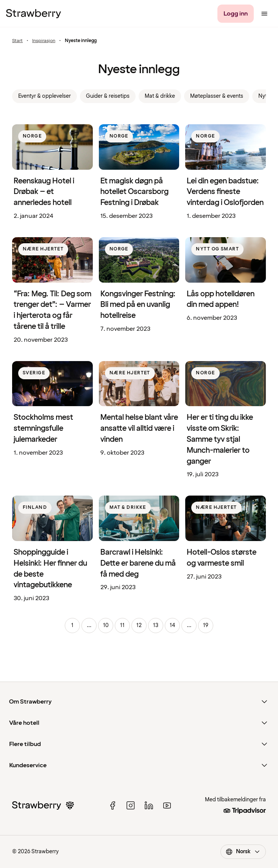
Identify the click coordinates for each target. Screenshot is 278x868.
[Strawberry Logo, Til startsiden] (34, 14)
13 (156, 625)
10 (106, 625)
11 (122, 625)
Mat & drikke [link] (160, 96)
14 (172, 625)
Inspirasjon (44, 41)
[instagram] (131, 805)
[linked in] (149, 805)
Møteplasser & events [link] (217, 96)
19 (206, 625)
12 (139, 625)
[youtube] (167, 805)
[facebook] (112, 805)
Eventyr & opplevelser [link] (45, 96)
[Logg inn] (236, 14)
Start (17, 41)
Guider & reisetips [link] (108, 96)
